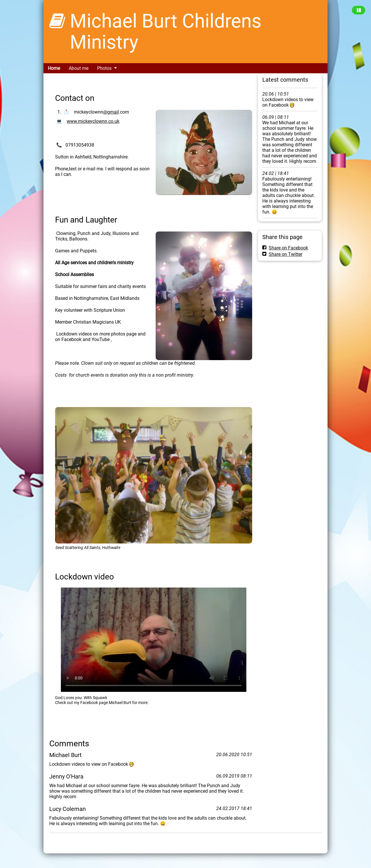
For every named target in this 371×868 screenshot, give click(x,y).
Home (54, 68)
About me (79, 68)
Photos (104, 68)
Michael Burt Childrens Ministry (166, 32)
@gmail (111, 112)
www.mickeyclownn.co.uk (93, 121)
